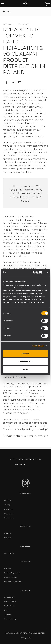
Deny (26, 369)
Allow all (26, 353)
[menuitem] (7, 500)
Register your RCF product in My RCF (26, 459)
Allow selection (25, 361)
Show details (38, 346)
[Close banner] (47, 273)
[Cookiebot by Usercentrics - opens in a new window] (32, 273)
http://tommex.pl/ (38, 436)
